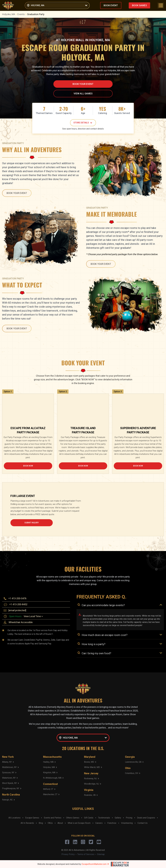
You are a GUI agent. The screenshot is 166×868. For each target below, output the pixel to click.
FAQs (50, 823)
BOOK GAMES (139, 5)
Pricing (129, 818)
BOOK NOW (28, 466)
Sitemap (101, 854)
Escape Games (32, 818)
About (60, 823)
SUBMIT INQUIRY (32, 523)
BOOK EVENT (111, 5)
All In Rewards (27, 823)
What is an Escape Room (79, 823)
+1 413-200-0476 (17, 598)
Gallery (118, 818)
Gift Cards (89, 818)
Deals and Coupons (146, 818)
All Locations (14, 818)
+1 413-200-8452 (18, 604)
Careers (99, 823)
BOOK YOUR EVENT (83, 84)
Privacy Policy (68, 854)
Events (22, 14)
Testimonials (104, 818)
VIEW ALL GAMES (83, 93)
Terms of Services (86, 854)
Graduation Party (36, 14)
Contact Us (142, 823)
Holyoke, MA (10, 14)
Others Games (73, 818)
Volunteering (127, 823)
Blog (41, 823)
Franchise (112, 823)
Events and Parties (53, 818)
